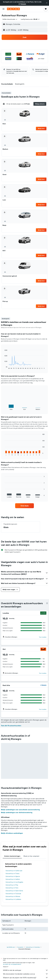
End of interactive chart (4, 368)
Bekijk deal (41, 128)
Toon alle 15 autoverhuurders (11, 726)
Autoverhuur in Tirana (12, 873)
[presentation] (47, 603)
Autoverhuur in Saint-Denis (14, 891)
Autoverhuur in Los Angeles (14, 882)
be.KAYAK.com (11, 947)
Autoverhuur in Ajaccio (13, 876)
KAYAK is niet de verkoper (26, 970)
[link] (25, 506)
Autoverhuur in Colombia (33, 947)
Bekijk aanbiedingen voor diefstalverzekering (17, 812)
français (23, 4)
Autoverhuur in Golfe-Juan (14, 871)
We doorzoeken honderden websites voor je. (26, 974)
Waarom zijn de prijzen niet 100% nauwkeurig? (26, 978)
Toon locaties (43, 637)
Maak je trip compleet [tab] (31, 856)
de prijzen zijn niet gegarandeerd (12, 964)
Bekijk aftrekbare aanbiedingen (12, 833)
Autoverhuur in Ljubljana (13, 899)
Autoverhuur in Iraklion (13, 879)
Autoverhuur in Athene (13, 896)
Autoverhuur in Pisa (12, 885)
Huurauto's (20, 947)
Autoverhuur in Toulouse (13, 894)
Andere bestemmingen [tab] (12, 856)
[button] (47, 3)
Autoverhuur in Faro (12, 888)
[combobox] (10, 19)
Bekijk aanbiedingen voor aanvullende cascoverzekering (20, 810)
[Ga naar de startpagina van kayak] (13, 9)
